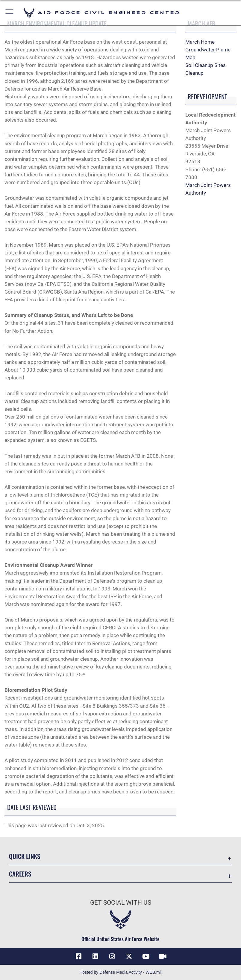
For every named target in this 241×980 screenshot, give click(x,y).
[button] (10, 13)
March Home (200, 42)
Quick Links (25, 856)
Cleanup (194, 73)
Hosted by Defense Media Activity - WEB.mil (120, 972)
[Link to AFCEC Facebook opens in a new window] (78, 956)
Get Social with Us (121, 903)
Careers (20, 874)
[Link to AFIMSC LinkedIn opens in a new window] (95, 956)
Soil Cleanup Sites (206, 65)
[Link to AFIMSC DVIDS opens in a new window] (163, 956)
